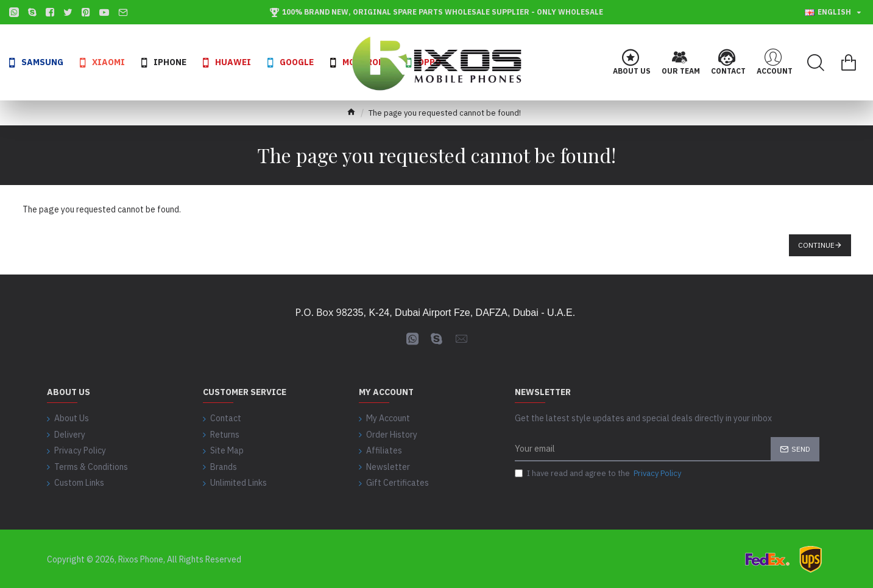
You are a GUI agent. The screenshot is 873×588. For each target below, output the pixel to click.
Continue (816, 245)
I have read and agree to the (599, 474)
